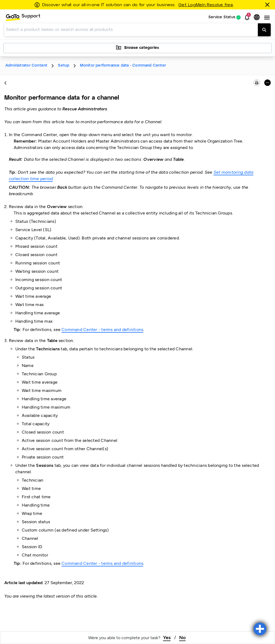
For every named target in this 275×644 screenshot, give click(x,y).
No (182, 638)
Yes (167, 638)
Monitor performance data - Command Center (123, 66)
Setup (64, 66)
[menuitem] (23, 18)
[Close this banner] (268, 5)
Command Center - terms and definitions (102, 330)
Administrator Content (26, 66)
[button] (247, 17)
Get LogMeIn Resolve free (206, 5)
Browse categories (137, 48)
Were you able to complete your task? (124, 638)
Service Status (222, 18)
